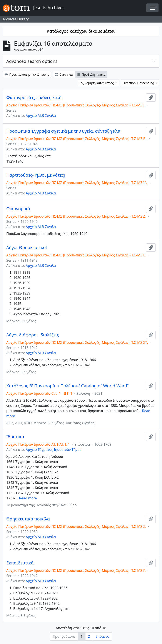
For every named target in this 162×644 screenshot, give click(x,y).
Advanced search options (32, 61)
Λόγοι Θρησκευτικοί (27, 248)
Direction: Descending (139, 83)
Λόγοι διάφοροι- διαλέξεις (33, 335)
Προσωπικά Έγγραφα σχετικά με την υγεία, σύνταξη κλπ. (64, 131)
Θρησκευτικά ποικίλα (28, 519)
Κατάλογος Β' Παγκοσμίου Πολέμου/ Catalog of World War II (68, 386)
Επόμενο (102, 636)
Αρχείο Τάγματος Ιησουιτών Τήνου (54, 450)
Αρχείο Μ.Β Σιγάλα (41, 116)
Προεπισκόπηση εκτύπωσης (27, 74)
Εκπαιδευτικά (20, 563)
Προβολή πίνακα (91, 74)
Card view (64, 74)
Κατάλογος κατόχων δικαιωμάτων (81, 31)
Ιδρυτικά (15, 437)
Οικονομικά (18, 209)
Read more (28, 498)
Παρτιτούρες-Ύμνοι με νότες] (36, 175)
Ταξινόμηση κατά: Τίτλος (97, 83)
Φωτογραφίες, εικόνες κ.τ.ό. (35, 98)
